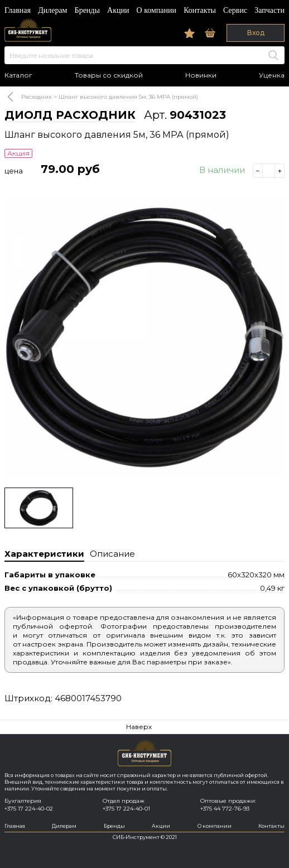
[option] (144, 337)
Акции (118, 10)
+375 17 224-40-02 (29, 809)
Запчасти (269, 10)
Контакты (200, 10)
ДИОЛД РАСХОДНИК (70, 115)
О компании (156, 10)
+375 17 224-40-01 (126, 809)
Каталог (18, 75)
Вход (256, 33)
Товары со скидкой (109, 75)
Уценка (272, 75)
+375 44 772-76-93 (225, 809)
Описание (112, 554)
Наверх (139, 727)
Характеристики (44, 554)
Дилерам (52, 10)
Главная (18, 10)
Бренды (87, 10)
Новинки (201, 75)
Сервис (235, 10)
